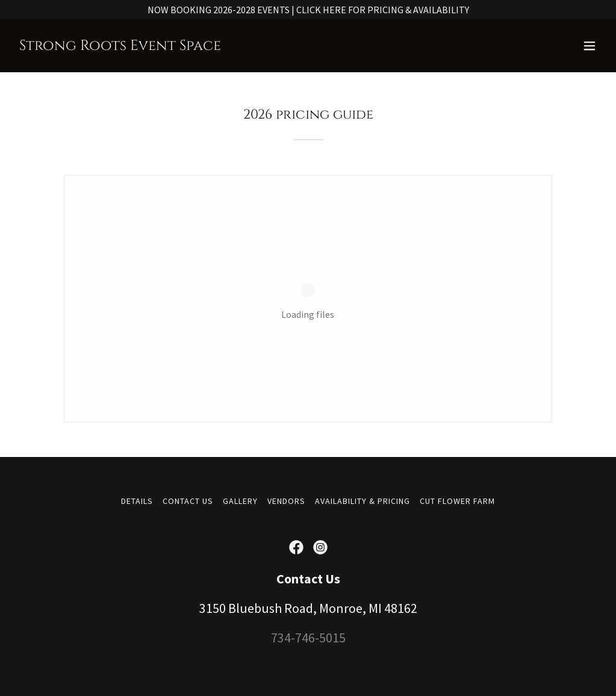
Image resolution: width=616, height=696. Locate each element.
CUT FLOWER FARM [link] (457, 501)
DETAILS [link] (137, 501)
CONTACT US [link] (188, 501)
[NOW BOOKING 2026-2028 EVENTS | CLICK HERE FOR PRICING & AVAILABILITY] (308, 10)
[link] (120, 46)
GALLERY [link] (240, 501)
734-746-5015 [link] (308, 638)
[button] (590, 46)
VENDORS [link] (286, 501)
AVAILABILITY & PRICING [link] (362, 501)
